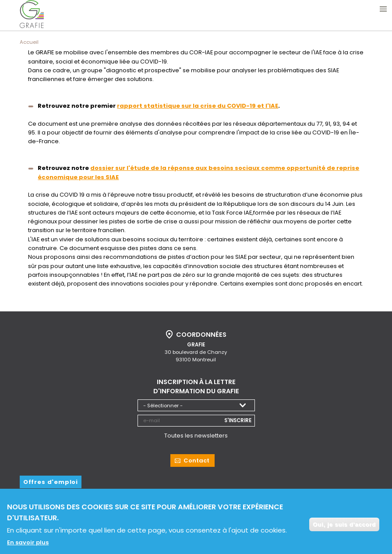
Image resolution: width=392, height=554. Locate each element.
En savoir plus (28, 545)
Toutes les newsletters (196, 435)
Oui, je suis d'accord (344, 527)
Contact (196, 460)
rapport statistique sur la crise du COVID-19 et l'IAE (198, 106)
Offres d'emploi (51, 481)
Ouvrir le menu (383, 9)
